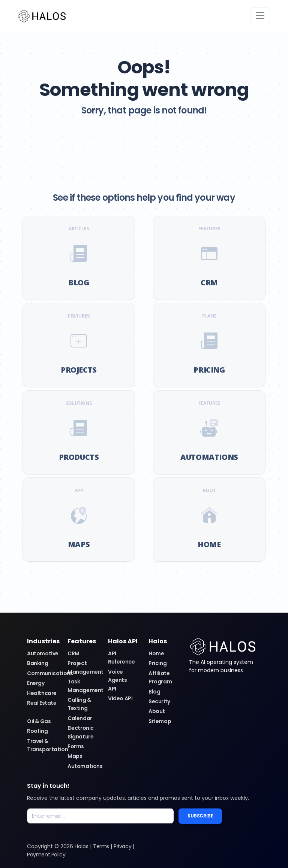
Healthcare (42, 693)
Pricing (157, 663)
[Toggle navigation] (260, 16)
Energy (36, 683)
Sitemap (160, 721)
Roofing (37, 731)
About (157, 711)
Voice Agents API (118, 680)
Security (159, 701)
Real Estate (42, 703)
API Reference (121, 658)
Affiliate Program (160, 677)
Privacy (122, 846)
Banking (37, 663)
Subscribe (200, 816)
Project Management (85, 667)
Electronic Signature (81, 732)
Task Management (85, 686)
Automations (85, 766)
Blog (154, 692)
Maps (75, 756)
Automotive (43, 653)
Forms (76, 746)
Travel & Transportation (47, 745)
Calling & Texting (79, 704)
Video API (120, 698)
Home (156, 653)
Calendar (80, 718)
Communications (50, 673)
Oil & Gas (39, 721)
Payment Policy (46, 855)
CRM (73, 653)
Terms (101, 846)
